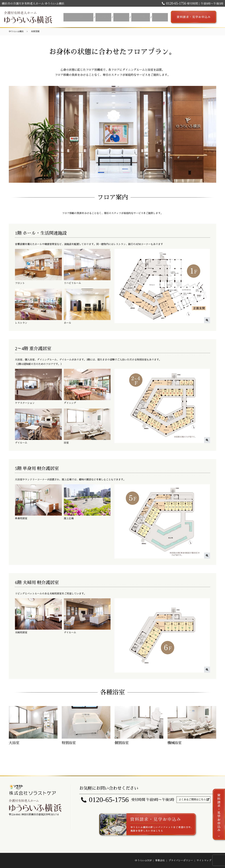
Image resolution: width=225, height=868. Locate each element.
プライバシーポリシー (181, 861)
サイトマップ (204, 861)
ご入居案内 (142, 17)
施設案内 (108, 17)
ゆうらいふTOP (143, 861)
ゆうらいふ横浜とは (84, 17)
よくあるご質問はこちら (192, 800)
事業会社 (160, 861)
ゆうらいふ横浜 (16, 32)
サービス (124, 17)
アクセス (160, 17)
